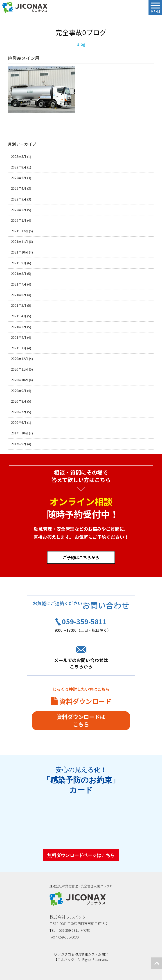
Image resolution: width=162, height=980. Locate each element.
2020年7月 (19, 412)
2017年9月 (19, 444)
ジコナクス (25, 7)
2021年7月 (19, 284)
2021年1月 (19, 348)
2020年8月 (19, 401)
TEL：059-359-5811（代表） (71, 930)
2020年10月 (20, 380)
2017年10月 (20, 433)
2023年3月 (19, 157)
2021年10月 (20, 252)
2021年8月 (19, 274)
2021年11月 (20, 242)
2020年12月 (20, 359)
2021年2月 (19, 338)
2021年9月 (19, 263)
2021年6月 (19, 295)
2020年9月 (19, 391)
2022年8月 (19, 167)
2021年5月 (19, 306)
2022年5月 (19, 178)
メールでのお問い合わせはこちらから (81, 663)
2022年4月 (19, 188)
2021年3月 (19, 327)
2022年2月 (19, 210)
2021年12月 (20, 231)
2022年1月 (19, 220)
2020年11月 (20, 369)
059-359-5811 (84, 621)
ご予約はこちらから (81, 557)
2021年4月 (19, 316)
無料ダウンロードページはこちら (81, 855)
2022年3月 (19, 199)
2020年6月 (19, 423)
